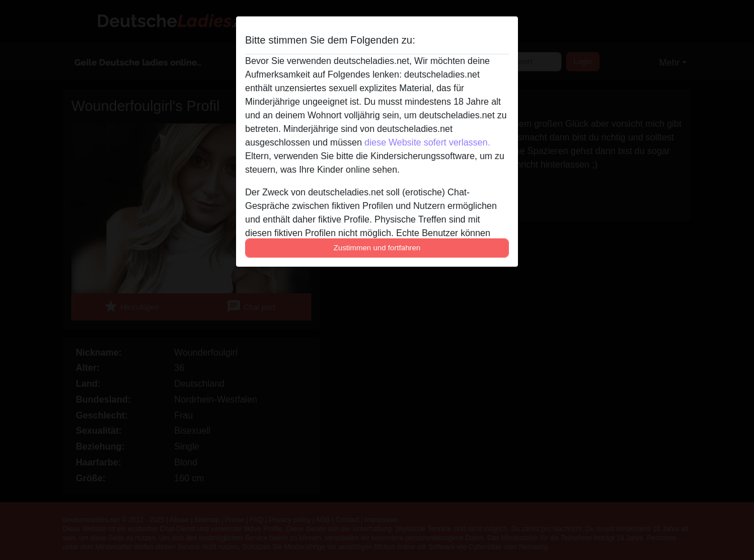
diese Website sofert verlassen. (427, 142)
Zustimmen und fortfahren (377, 248)
